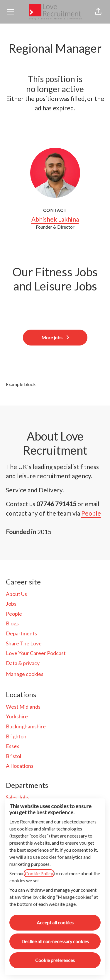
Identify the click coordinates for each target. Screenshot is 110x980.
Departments (21, 633)
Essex (12, 746)
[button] (98, 12)
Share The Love (24, 643)
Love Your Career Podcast (36, 653)
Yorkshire (17, 716)
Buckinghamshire (26, 726)
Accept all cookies (55, 922)
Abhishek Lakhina (55, 219)
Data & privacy (23, 663)
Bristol (13, 756)
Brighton (16, 736)
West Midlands (23, 707)
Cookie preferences (55, 960)
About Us (16, 594)
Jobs (11, 604)
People (91, 513)
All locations (20, 766)
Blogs (12, 623)
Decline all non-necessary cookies (55, 941)
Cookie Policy (39, 873)
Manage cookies (25, 674)
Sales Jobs (17, 797)
